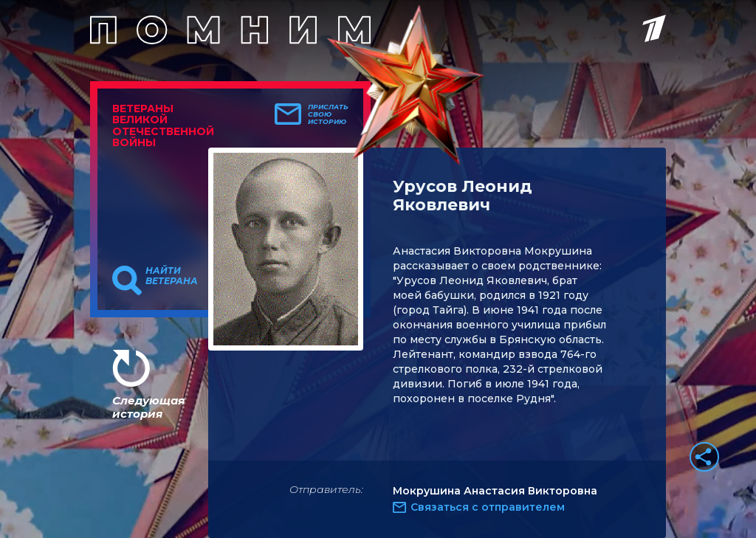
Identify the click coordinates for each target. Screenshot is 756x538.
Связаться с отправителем (488, 507)
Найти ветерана (172, 276)
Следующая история (148, 407)
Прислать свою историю (328, 114)
